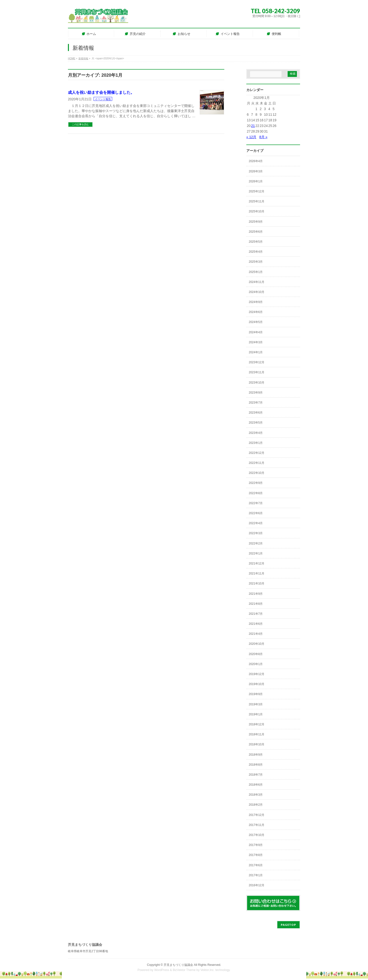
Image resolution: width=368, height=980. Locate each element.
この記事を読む (80, 124)
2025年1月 (256, 272)
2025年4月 (256, 252)
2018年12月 (257, 724)
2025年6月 (256, 232)
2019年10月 (257, 684)
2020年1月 (256, 664)
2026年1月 (256, 181)
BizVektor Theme (184, 970)
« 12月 (251, 137)
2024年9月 (256, 302)
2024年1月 (256, 352)
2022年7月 (256, 503)
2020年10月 (257, 644)
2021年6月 (256, 624)
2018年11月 (257, 734)
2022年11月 (257, 463)
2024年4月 (256, 332)
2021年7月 (256, 614)
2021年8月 (256, 604)
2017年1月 (256, 875)
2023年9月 (256, 393)
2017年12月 (257, 815)
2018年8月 (256, 765)
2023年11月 (257, 372)
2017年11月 (257, 825)
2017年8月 (256, 855)
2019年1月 (256, 714)
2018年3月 (256, 795)
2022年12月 (257, 453)
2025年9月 (256, 222)
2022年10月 (257, 473)
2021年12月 (257, 563)
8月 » (263, 137)
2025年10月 (257, 211)
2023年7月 (256, 403)
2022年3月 (256, 533)
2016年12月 (257, 885)
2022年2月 (256, 543)
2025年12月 (257, 191)
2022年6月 (256, 513)
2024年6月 (256, 312)
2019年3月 (256, 704)
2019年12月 (257, 674)
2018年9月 (256, 755)
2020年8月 (256, 654)
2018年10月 (257, 744)
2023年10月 (257, 383)
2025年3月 (256, 262)
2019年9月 (256, 694)
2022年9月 (256, 483)
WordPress (162, 970)
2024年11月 (257, 282)
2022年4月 (256, 523)
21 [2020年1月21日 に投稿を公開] (253, 126)
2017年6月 (256, 865)
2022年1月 (256, 553)
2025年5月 (256, 242)
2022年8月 (256, 493)
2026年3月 (256, 171)
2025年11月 (257, 201)
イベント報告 (103, 99)
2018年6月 (256, 785)
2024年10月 (257, 292)
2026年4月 (256, 161)
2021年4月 (256, 634)
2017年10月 (257, 835)
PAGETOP (288, 925)
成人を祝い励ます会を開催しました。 (101, 92)
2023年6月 (256, 413)
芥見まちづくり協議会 (178, 965)
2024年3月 (256, 342)
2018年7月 (256, 775)
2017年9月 (256, 845)
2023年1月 (256, 443)
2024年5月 (256, 322)
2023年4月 (256, 433)
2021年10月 (257, 584)
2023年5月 (256, 423)
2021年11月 (257, 573)
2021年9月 (256, 594)
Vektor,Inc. (207, 970)
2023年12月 (257, 362)
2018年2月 (256, 805)
